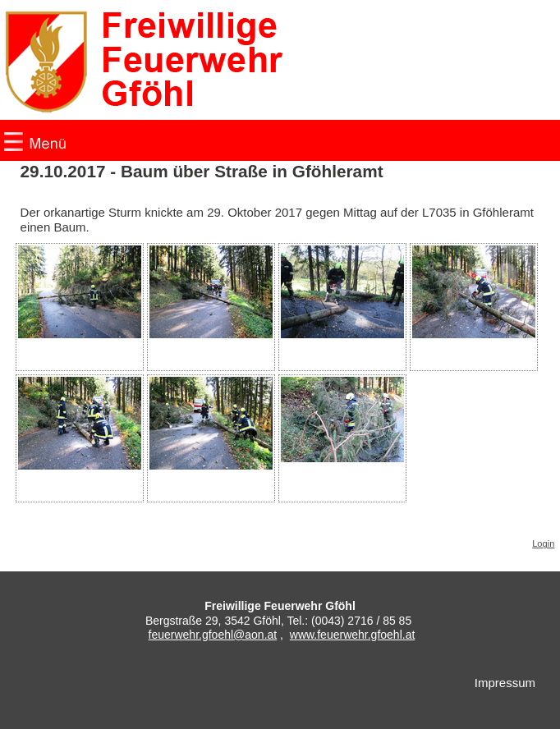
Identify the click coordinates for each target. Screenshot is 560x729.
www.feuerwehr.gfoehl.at (353, 635)
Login (543, 543)
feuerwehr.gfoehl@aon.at (213, 635)
